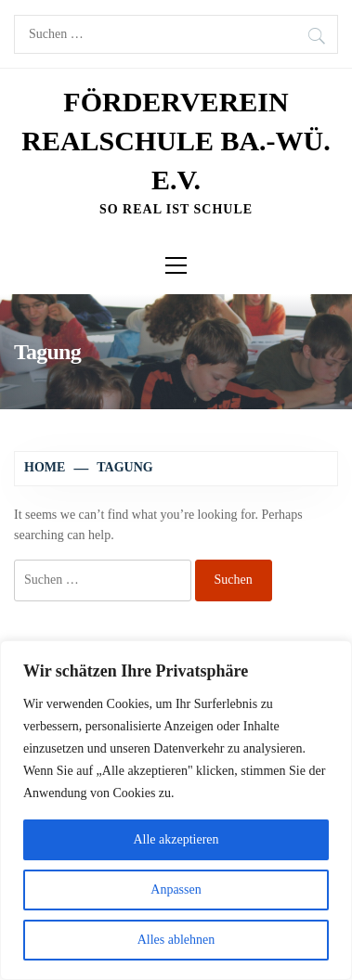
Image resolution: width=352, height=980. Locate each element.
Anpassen (176, 890)
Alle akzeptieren (176, 839)
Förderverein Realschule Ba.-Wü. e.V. (176, 141)
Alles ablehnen (176, 940)
